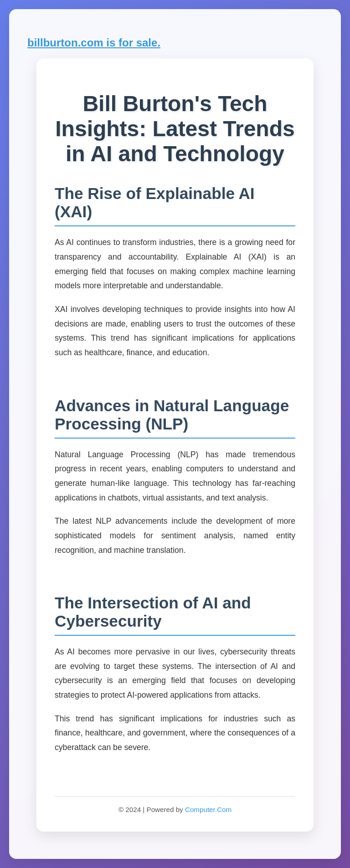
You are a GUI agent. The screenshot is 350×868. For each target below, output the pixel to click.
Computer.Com (208, 809)
